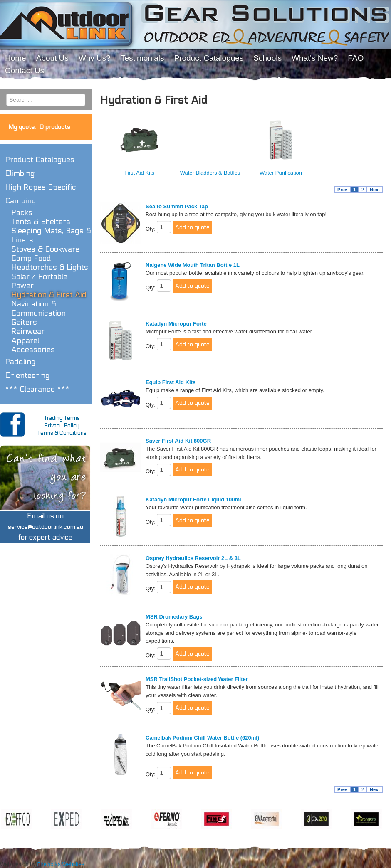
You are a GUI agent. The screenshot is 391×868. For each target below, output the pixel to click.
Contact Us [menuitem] (25, 70)
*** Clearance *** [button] (37, 389)
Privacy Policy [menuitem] (62, 426)
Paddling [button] (20, 362)
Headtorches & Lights (50, 267)
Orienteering (27, 375)
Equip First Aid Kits (171, 382)
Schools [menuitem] (267, 58)
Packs (22, 212)
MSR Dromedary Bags (174, 617)
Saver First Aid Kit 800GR (178, 441)
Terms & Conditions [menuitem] (62, 433)
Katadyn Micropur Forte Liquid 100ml (193, 499)
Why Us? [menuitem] (95, 58)
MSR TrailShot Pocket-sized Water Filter (197, 679)
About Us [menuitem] (52, 58)
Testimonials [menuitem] (142, 58)
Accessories (33, 350)
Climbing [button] (20, 173)
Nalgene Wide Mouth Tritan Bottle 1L (193, 265)
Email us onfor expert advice (46, 527)
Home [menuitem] (16, 58)
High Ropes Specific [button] (41, 187)
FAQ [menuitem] (356, 58)
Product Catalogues (40, 160)
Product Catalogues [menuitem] (209, 58)
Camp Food (31, 258)
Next (375, 190)
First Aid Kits (139, 173)
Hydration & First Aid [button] (49, 295)
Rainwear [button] (28, 331)
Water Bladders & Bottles (210, 173)
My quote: (39, 127)
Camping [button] (21, 201)
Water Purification (281, 173)
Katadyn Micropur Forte (176, 324)
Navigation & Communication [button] (38, 308)
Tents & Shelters (41, 222)
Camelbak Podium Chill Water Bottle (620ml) (202, 738)
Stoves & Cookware (45, 249)
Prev (342, 190)
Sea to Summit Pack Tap (177, 206)
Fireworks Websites (61, 864)
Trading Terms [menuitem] (62, 418)
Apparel (25, 340)
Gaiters (24, 322)
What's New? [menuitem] (315, 58)
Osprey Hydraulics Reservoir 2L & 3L (193, 558)
